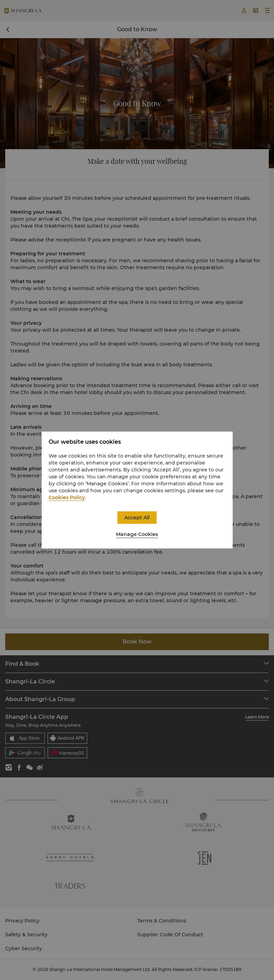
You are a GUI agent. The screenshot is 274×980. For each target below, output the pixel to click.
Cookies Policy (67, 497)
